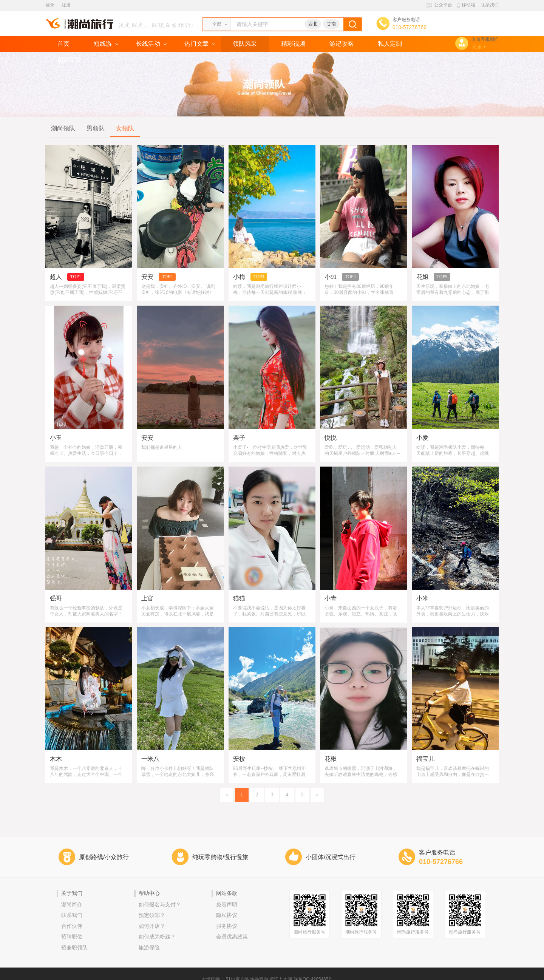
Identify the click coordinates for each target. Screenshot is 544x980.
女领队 (125, 128)
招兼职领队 (74, 948)
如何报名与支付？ (160, 905)
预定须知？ (152, 915)
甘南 (331, 24)
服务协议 (227, 926)
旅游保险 (149, 948)
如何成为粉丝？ (157, 937)
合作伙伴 (72, 926)
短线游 (103, 44)
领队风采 (245, 44)
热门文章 (196, 44)
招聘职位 (72, 937)
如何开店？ (152, 926)
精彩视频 (293, 44)
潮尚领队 (63, 128)
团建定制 (70, 60)
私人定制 (390, 44)
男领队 (96, 128)
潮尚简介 (72, 905)
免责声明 (227, 905)
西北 (313, 24)
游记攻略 (342, 44)
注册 (66, 5)
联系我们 (490, 5)
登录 (50, 5)
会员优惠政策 (232, 937)
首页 (63, 44)
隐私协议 (227, 915)
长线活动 (148, 44)
